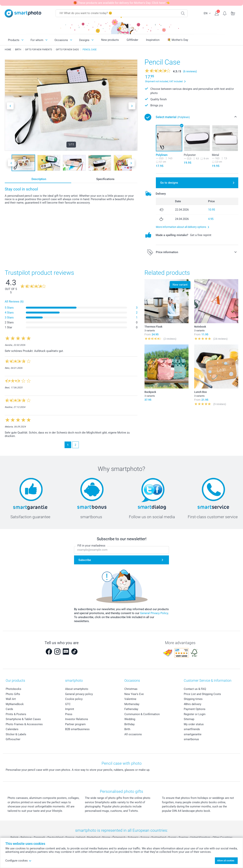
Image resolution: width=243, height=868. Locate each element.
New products (110, 40)
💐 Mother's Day (178, 40)
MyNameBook (15, 704)
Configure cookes (18, 861)
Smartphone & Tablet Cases (23, 719)
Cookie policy (74, 699)
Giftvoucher (13, 739)
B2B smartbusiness (77, 729)
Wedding (130, 719)
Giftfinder (132, 40)
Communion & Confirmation (142, 714)
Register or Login (195, 714)
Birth (127, 729)
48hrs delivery (193, 704)
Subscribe (85, 560)
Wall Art (11, 699)
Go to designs (169, 183)
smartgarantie (193, 734)
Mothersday (132, 704)
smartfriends (192, 729)
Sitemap (189, 719)
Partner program (75, 724)
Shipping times (193, 699)
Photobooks (13, 689)
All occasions (133, 734)
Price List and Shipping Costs (202, 694)
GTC (68, 704)
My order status (194, 724)
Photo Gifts (13, 694)
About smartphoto (77, 689)
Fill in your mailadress (91, 546)
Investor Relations (77, 719)
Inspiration (153, 40)
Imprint (70, 709)
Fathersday (131, 709)
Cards (9, 709)
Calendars (12, 729)
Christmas (131, 689)
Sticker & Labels (16, 734)
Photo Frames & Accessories (24, 724)
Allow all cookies (226, 861)
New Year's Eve (134, 694)
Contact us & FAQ (195, 689)
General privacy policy (79, 694)
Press (69, 714)
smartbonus (191, 739)
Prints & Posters (16, 714)
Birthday (129, 724)
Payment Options (195, 709)
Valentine (130, 699)
